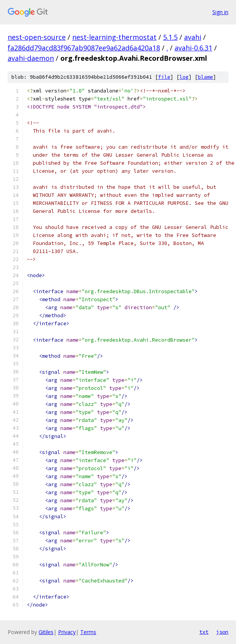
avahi (193, 37)
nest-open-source (37, 37)
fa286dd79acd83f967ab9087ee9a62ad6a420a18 (84, 48)
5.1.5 (170, 37)
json (222, 632)
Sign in (220, 12)
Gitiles (46, 632)
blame (205, 77)
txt (204, 632)
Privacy (67, 632)
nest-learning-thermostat (114, 37)
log (184, 77)
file (164, 77)
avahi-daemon (31, 58)
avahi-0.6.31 (193, 48)
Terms (88, 632)
